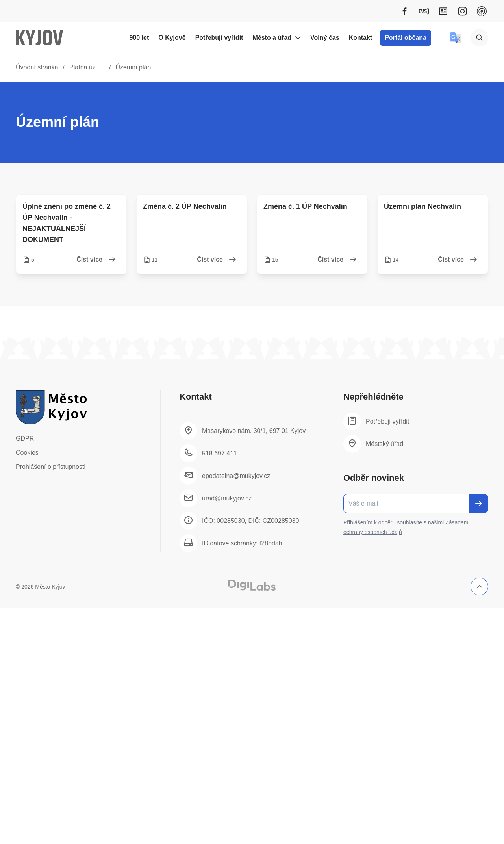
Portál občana (406, 38)
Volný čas (325, 38)
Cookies (27, 453)
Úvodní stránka (37, 67)
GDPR (25, 438)
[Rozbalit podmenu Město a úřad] (298, 38)
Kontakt (361, 38)
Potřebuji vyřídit (219, 38)
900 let (139, 38)
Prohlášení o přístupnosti (51, 467)
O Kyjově (172, 38)
